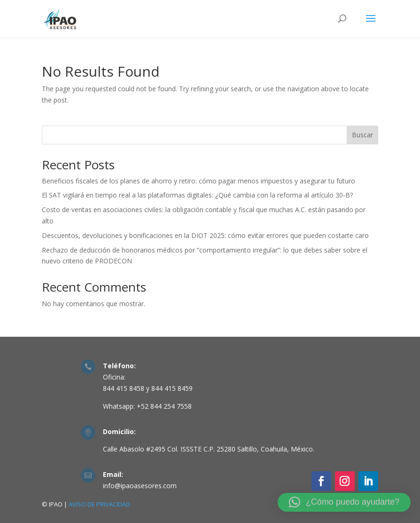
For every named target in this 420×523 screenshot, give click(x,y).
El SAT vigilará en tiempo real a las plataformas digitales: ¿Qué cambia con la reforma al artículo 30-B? (197, 195)
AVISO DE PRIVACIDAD (99, 504)
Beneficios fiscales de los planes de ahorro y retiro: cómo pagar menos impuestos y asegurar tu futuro (198, 181)
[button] (344, 502)
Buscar (362, 135)
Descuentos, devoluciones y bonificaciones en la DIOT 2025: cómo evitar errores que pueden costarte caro (205, 235)
